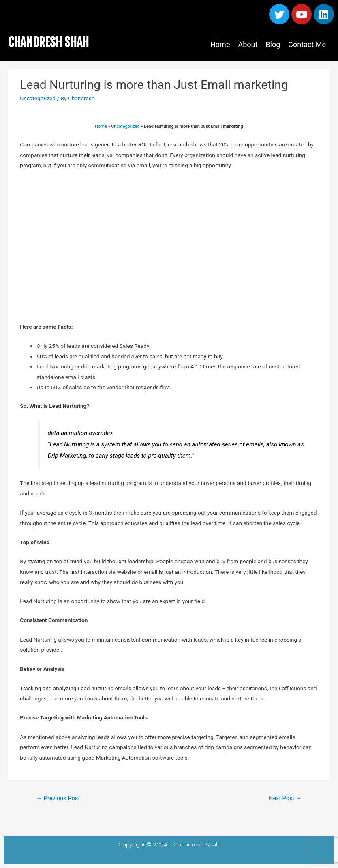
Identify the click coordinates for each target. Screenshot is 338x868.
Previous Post (58, 798)
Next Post (285, 798)
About (248, 44)
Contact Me (307, 44)
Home (220, 44)
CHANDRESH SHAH (48, 42)
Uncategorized (38, 98)
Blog (273, 44)
